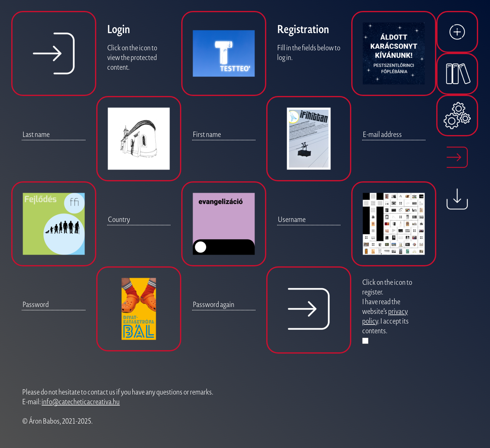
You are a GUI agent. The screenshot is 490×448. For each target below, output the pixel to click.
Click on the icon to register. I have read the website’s (387, 297)
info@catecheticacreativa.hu (81, 401)
